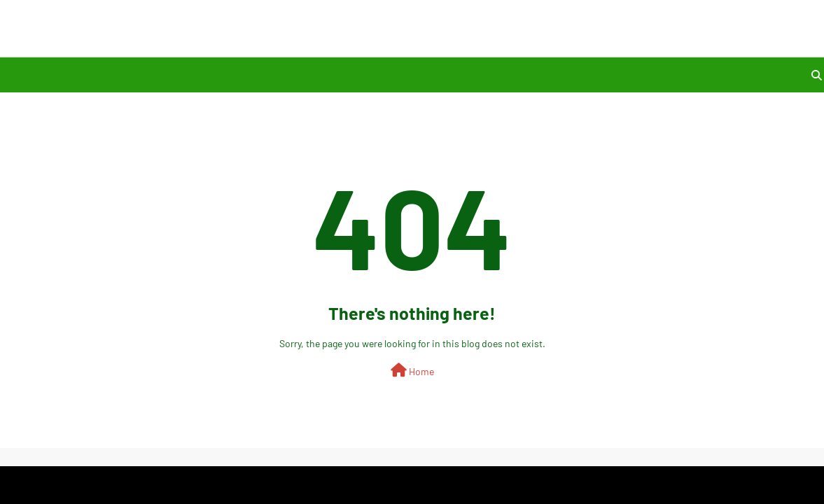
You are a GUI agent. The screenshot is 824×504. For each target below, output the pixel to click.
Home (412, 370)
